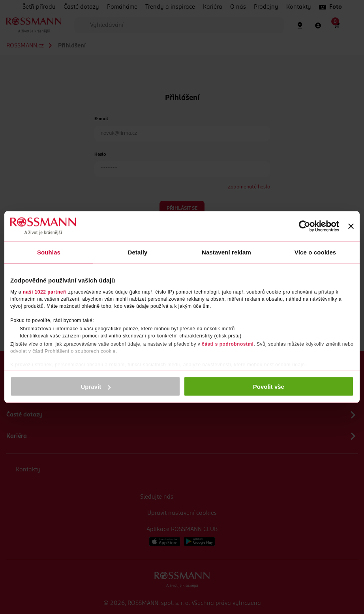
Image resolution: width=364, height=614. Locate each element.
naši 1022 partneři (45, 292)
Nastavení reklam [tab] (226, 252)
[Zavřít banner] (351, 226)
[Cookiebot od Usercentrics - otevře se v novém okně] (305, 226)
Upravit (96, 387)
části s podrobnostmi (228, 344)
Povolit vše (269, 387)
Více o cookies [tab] (315, 252)
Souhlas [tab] (49, 252)
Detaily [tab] (138, 252)
